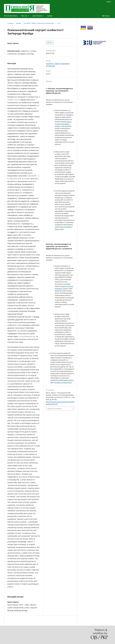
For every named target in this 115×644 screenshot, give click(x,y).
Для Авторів (38, 16)
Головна (10, 23)
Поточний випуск (11, 16)
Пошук (106, 16)
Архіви (50, 16)
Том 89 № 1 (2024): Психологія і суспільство (39, 23)
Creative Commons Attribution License (63, 124)
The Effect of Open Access (63, 382)
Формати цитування (54, 409)
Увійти (109, 2)
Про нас (24, 16)
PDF (50, 43)
